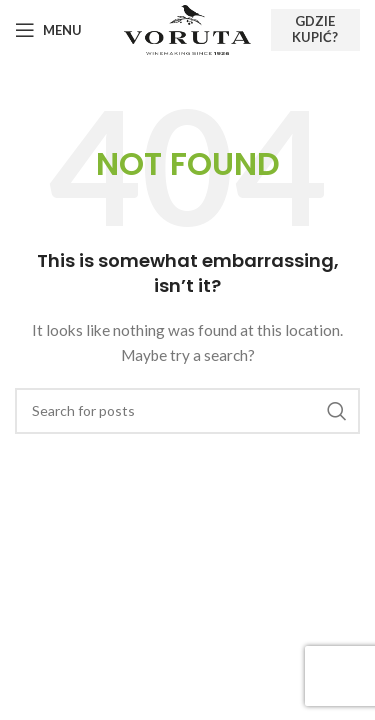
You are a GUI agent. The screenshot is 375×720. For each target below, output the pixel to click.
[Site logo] (187, 28)
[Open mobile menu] (48, 30)
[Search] (187, 411)
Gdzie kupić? (315, 29)
